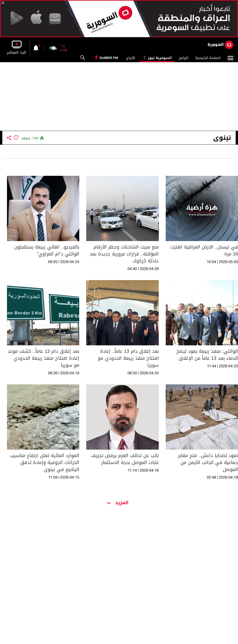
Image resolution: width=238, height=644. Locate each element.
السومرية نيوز (157, 58)
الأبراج (131, 58)
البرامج (183, 58)
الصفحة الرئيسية (208, 58)
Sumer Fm (109, 58)
